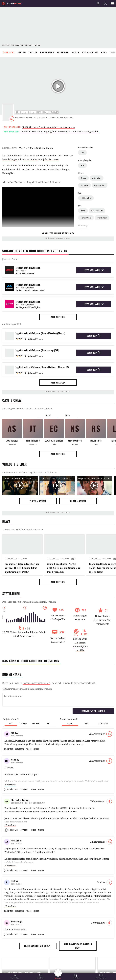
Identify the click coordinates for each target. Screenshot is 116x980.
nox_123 (15, 733)
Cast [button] (48, 415)
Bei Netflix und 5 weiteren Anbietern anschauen (48, 127)
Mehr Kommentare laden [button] (38, 963)
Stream (22, 52)
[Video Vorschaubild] (20, 486)
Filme (12, 45)
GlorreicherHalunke (20, 800)
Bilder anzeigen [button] (78, 501)
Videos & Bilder (14, 464)
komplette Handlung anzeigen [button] (58, 233)
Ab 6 (82, 165)
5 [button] (6, 830)
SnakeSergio (17, 921)
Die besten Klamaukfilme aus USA (80, 646)
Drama (83, 178)
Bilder (75, 52)
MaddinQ (15, 760)
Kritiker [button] (36, 723)
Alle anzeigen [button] (58, 317)
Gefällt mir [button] (8, 749)
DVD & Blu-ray (90, 52)
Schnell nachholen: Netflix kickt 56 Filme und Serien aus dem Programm (63, 567)
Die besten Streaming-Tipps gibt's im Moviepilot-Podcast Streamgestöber (59, 131)
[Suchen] (98, 4)
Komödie (84, 185)
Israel (83, 211)
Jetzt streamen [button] (94, 270)
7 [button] (6, 951)
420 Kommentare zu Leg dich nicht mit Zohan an (27, 689)
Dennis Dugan (10, 159)
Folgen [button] (29, 749)
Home (5, 45)
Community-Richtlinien (36, 683)
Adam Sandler (30, 159)
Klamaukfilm (100, 185)
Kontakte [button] (23, 723)
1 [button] (6, 789)
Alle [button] (11, 723)
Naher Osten (86, 218)
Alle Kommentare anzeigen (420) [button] (78, 963)
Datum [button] (70, 723)
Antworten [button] (19, 749)
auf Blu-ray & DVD (12, 324)
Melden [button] (36, 749)
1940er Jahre (86, 198)
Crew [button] (68, 415)
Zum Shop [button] (94, 336)
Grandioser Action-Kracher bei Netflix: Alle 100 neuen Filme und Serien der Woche (22, 567)
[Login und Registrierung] (105, 4)
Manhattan (102, 218)
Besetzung (63, 52)
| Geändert (28, 803)
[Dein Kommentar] (58, 700)
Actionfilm (97, 178)
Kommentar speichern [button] (93, 711)
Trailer (33, 52)
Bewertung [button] (103, 723)
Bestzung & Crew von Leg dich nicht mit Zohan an (28, 408)
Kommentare (47, 52)
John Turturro (51, 159)
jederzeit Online (11, 259)
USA (82, 153)
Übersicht (9, 52)
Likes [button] (87, 723)
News (104, 52)
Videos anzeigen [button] (38, 501)
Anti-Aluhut (16, 840)
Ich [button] (48, 723)
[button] (15, 976)
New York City (97, 211)
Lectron (14, 881)
